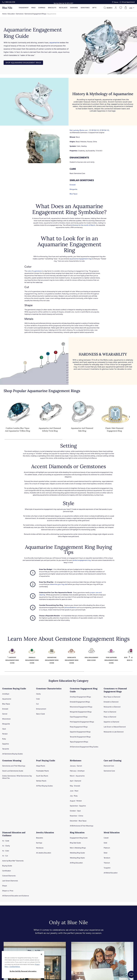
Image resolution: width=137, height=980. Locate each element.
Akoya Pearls (41, 766)
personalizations (70, 607)
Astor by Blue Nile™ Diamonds (13, 861)
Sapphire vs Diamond (111, 722)
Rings (33, 8)
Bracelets (52, 8)
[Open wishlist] (121, 8)
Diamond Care (109, 766)
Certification (7, 871)
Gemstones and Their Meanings (14, 766)
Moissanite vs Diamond (112, 707)
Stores (116, 2)
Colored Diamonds (9, 876)
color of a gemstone (35, 271)
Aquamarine (7, 699)
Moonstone (6, 719)
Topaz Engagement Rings (79, 742)
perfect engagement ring (82, 560)
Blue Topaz (73, 194)
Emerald (73, 185)
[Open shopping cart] (126, 8)
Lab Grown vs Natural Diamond (115, 727)
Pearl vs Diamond (110, 712)
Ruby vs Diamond (110, 717)
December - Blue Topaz (78, 821)
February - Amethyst (77, 771)
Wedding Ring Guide (77, 853)
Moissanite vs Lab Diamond (114, 732)
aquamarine (54, 43)
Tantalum (107, 858)
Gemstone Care (109, 771)
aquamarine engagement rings (81, 259)
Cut (37, 704)
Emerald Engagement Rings (80, 702)
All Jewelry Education (44, 853)
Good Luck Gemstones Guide (13, 771)
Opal (4, 729)
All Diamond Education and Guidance (16, 896)
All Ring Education (76, 863)
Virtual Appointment (128, 2)
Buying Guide (7, 866)
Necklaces (63, 8)
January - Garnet (76, 766)
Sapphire (6, 744)
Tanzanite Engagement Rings (80, 737)
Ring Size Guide (75, 843)
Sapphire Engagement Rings (80, 732)
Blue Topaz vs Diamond (112, 697)
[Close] (41, 954)
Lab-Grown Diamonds (10, 881)
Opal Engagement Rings (79, 717)
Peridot (5, 734)
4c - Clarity (6, 846)
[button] (129, 417)
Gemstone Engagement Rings (35, 14)
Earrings (42, 8)
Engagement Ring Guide (79, 838)
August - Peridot (76, 801)
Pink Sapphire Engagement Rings (82, 722)
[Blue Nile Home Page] (7, 8)
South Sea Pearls (42, 776)
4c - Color (6, 851)
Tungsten (107, 868)
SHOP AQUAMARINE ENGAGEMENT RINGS (23, 63)
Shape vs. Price (8, 891)
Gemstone (20, 14)
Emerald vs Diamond (111, 702)
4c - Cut (5, 856)
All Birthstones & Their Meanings (82, 826)
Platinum (107, 848)
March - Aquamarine (77, 776)
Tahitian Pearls (41, 781)
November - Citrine (76, 816)
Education (11, 14)
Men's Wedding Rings (78, 848)
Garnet (5, 714)
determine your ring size (59, 584)
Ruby (4, 739)
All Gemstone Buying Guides (13, 754)
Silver (106, 853)
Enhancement (41, 709)
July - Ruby (74, 796)
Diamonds (74, 8)
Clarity (38, 694)
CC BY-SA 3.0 (104, 130)
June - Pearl (74, 791)
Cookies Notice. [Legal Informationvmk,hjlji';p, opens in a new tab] (15, 967)
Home (4, 14)
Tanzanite (6, 749)
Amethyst (6, 694)
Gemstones (85, 8)
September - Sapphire (78, 806)
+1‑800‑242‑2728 (10, 2)
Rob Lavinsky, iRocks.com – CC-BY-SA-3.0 (84, 130)
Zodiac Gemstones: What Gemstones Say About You (17, 777)
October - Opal (75, 811)
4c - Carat (6, 841)
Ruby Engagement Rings (79, 727)
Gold (105, 843)
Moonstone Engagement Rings (81, 707)
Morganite (73, 189)
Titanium (107, 863)
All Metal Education (111, 873)
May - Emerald (75, 786)
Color (38, 699)
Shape (5, 886)
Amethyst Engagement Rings (80, 697)
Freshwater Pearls (42, 771)
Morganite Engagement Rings (81, 712)
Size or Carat (40, 714)
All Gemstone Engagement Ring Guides (84, 747)
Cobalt (106, 838)
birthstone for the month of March (83, 225)
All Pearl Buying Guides (44, 786)
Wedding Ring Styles (77, 858)
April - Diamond (75, 781)
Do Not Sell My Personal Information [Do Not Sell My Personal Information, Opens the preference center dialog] (23, 971)
